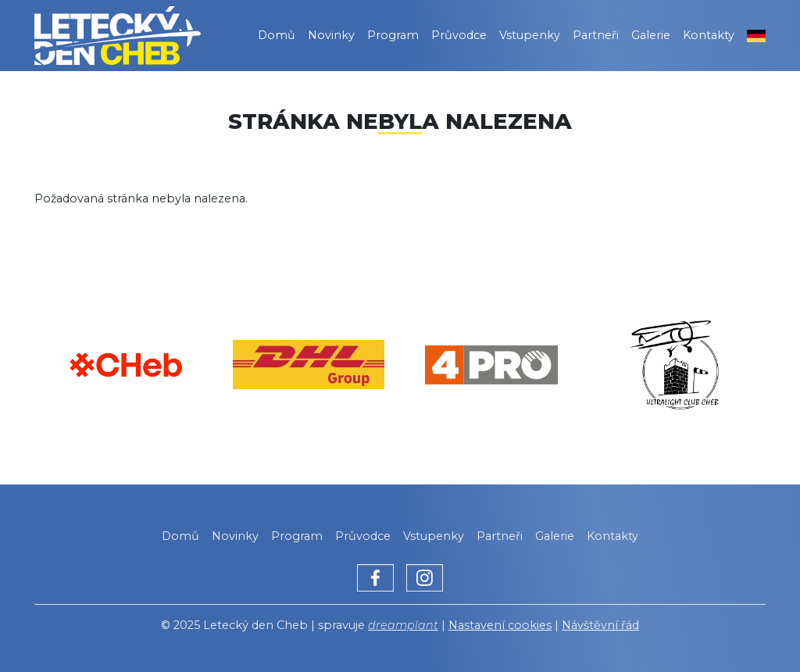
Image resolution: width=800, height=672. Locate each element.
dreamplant (403, 625)
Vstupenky (530, 35)
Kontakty (709, 35)
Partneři (596, 35)
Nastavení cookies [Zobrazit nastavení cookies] (500, 625)
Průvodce (459, 35)
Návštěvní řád (600, 625)
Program (393, 35)
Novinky (331, 35)
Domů (277, 35)
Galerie (651, 35)
